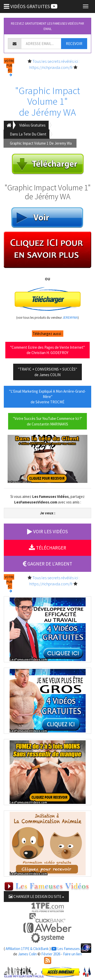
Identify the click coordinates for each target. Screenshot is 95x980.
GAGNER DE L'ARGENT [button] (48, 564)
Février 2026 (51, 954)
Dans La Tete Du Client (28, 134)
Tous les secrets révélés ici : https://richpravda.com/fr (54, 64)
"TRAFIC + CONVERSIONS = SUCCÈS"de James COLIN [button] (48, 372)
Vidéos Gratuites (32, 125)
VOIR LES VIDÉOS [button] (48, 531)
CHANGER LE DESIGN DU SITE (36, 897)
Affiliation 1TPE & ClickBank (27, 949)
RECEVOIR (74, 44)
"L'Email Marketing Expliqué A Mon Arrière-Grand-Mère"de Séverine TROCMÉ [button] (48, 397)
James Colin (27, 954)
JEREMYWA (70, 318)
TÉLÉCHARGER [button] (48, 548)
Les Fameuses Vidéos (71, 949)
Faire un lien (72, 954)
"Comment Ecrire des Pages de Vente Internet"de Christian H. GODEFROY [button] (48, 350)
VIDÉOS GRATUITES (31, 6)
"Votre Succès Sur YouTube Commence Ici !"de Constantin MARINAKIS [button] (48, 421)
